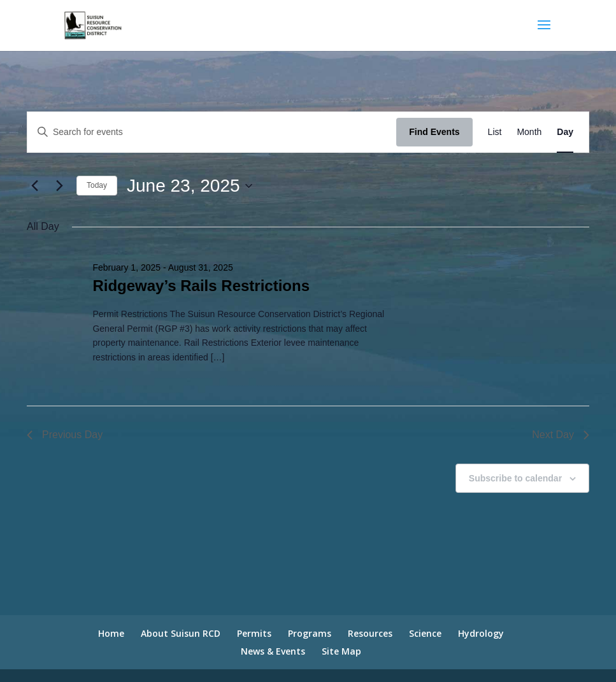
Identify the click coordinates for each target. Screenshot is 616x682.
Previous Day (65, 435)
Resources (370, 633)
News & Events (273, 651)
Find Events (434, 132)
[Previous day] (34, 186)
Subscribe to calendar (515, 478)
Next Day (561, 435)
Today (97, 185)
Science (425, 633)
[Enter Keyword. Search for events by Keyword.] (212, 132)
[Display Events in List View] (495, 132)
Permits (254, 633)
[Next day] (59, 186)
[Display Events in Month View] (529, 132)
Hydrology (481, 633)
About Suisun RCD (181, 633)
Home (111, 633)
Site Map (341, 651)
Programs (310, 633)
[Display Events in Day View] (565, 132)
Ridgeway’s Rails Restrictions (201, 286)
